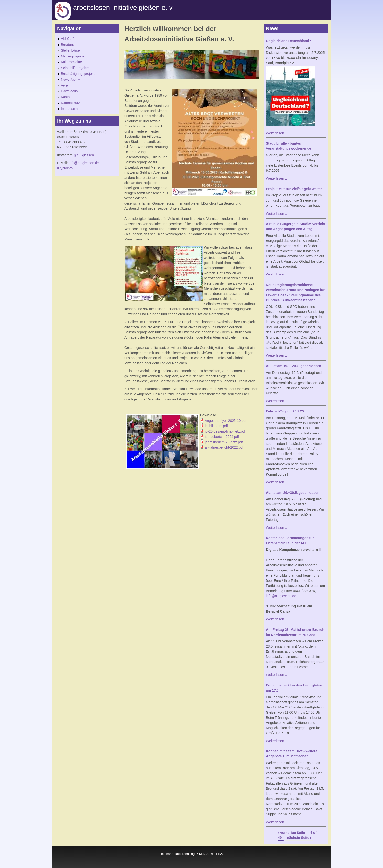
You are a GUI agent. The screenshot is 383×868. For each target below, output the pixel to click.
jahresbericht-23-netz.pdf (224, 442)
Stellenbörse (70, 50)
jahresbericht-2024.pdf (222, 437)
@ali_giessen (84, 155)
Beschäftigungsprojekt (78, 74)
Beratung (68, 45)
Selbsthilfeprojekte (75, 68)
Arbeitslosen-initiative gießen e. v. (123, 7)
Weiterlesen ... (277, 133)
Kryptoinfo (65, 168)
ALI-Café (68, 39)
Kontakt (67, 97)
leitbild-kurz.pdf (216, 426)
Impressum (69, 109)
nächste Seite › (299, 838)
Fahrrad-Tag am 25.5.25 (285, 411)
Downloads (69, 91)
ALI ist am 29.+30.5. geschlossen (293, 493)
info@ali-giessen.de (84, 163)
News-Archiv (70, 80)
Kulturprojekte (71, 62)
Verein (66, 85)
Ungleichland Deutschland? (288, 41)
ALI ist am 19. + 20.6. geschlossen (294, 366)
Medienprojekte (73, 56)
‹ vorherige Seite (292, 833)
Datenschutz (70, 103)
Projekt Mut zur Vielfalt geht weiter (294, 189)
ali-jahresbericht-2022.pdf (224, 447)
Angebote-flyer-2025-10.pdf (225, 421)
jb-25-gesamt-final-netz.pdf (225, 431)
